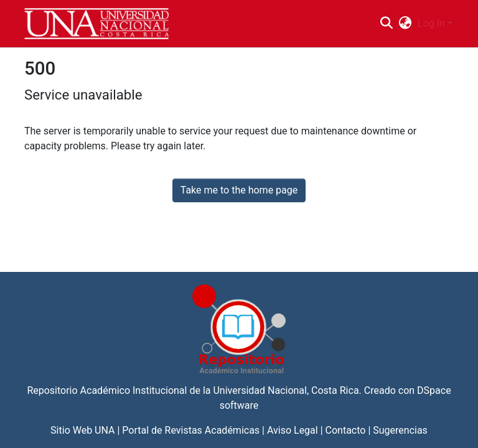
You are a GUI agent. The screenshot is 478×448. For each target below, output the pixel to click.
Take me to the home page (239, 190)
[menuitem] (405, 24)
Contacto (346, 430)
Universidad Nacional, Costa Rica (286, 390)
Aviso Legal (293, 430)
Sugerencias (400, 430)
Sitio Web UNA (82, 430)
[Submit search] (386, 24)
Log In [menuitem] (431, 23)
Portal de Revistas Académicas (191, 430)
